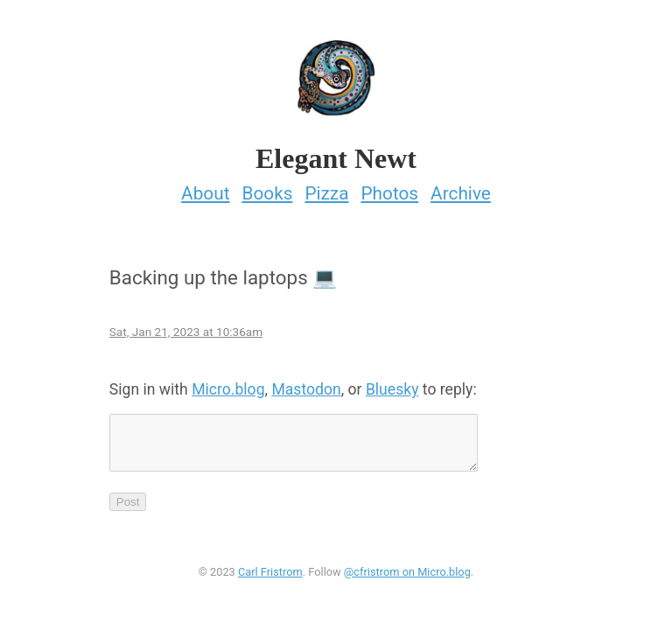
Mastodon (306, 384)
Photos (389, 188)
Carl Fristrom (270, 577)
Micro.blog (228, 384)
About (205, 188)
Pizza (326, 188)
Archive (461, 188)
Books (267, 188)
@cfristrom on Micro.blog (407, 577)
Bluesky (392, 384)
